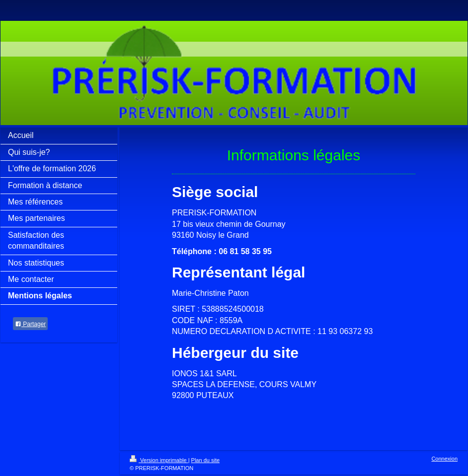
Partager (30, 324)
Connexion (444, 459)
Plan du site (205, 460)
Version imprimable (159, 460)
